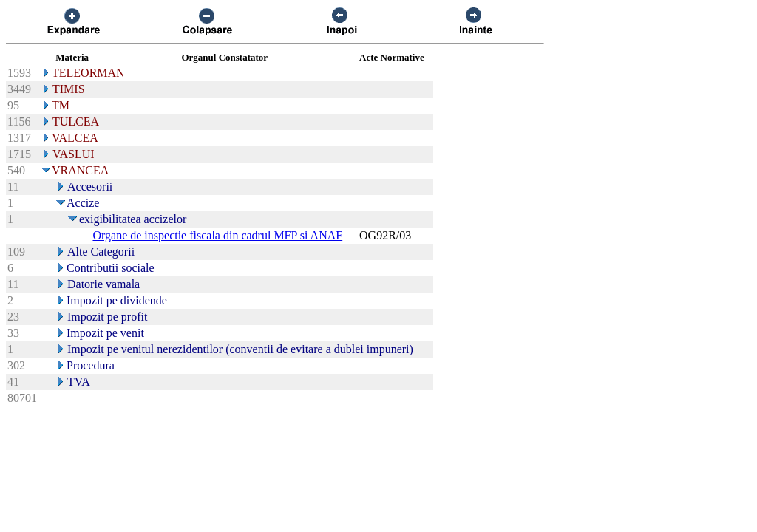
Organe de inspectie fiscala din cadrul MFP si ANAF (217, 235)
